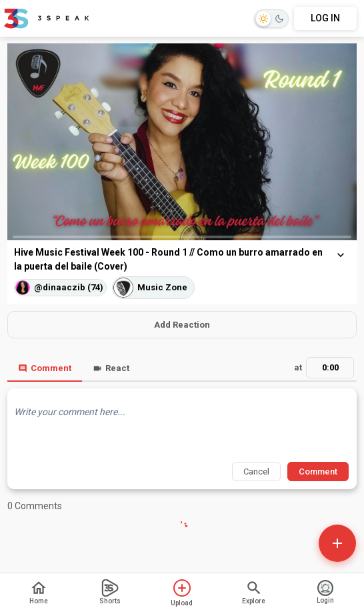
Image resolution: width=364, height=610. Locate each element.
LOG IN (325, 18)
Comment (45, 368)
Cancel (256, 472)
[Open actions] (337, 543)
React (111, 368)
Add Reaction (182, 325)
